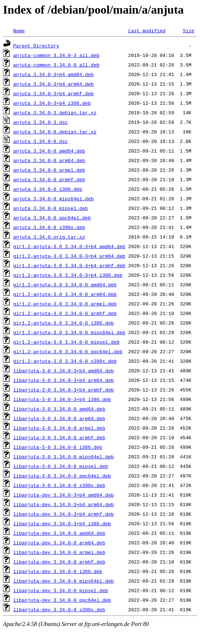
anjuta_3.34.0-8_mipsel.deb (51, 208)
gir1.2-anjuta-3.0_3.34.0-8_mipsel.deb (66, 342)
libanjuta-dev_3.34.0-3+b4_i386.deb (62, 523)
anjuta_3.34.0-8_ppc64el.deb (52, 218)
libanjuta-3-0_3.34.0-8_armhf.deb (59, 437)
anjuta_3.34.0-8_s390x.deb (49, 227)
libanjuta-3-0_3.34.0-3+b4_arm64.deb (64, 380)
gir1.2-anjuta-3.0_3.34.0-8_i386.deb (64, 323)
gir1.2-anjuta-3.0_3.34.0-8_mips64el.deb (69, 332)
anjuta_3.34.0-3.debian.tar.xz (55, 112)
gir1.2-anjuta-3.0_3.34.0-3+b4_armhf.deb (69, 265)
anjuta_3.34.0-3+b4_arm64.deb (53, 84)
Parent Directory (36, 46)
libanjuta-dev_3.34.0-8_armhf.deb (59, 562)
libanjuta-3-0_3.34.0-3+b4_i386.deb (62, 399)
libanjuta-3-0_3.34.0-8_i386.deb (58, 447)
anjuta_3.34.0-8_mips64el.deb (53, 198)
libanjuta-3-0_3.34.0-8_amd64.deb (59, 409)
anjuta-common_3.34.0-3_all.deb (56, 55)
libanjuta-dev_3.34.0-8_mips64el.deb (64, 581)
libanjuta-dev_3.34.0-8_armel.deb (59, 552)
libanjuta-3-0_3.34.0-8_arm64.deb (59, 418)
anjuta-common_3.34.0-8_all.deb (56, 65)
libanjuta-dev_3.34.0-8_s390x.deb (59, 609)
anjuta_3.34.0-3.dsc (41, 122)
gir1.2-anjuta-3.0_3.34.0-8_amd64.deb (65, 285)
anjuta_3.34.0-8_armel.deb (49, 170)
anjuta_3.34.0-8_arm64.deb (49, 160)
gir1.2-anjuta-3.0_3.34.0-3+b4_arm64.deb (69, 256)
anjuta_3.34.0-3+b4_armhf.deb (53, 93)
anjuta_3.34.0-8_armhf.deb (49, 179)
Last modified (147, 31)
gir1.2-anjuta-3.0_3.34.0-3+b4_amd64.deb (69, 246)
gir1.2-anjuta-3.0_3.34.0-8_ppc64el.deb (68, 351)
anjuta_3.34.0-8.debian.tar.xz (55, 132)
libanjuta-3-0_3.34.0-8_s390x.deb (59, 485)
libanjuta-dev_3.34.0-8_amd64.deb (59, 533)
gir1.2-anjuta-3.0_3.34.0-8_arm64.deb (65, 294)
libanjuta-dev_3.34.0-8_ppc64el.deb (62, 600)
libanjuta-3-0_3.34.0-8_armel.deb (59, 428)
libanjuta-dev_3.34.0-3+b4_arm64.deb (64, 504)
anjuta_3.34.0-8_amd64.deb (49, 151)
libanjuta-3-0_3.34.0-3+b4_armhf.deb (64, 390)
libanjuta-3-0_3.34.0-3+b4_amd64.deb (64, 371)
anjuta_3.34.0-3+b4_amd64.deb (53, 74)
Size (188, 31)
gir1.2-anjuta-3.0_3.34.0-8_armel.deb (65, 304)
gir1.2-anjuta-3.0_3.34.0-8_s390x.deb (65, 361)
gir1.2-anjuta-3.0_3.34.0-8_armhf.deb (65, 313)
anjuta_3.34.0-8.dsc (41, 141)
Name (19, 31)
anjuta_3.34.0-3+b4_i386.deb (52, 103)
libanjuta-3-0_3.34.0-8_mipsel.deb (61, 466)
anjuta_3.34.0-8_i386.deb (48, 189)
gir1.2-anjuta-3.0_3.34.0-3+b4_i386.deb (68, 275)
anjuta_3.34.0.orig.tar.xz (49, 237)
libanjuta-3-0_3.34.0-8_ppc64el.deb (62, 476)
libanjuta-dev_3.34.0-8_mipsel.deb (61, 590)
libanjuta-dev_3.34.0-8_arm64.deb (59, 543)
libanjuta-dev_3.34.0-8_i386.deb (58, 571)
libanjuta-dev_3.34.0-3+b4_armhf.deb (64, 514)
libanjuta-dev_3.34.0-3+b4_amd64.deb (64, 495)
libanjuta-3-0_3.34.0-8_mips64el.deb (64, 457)
